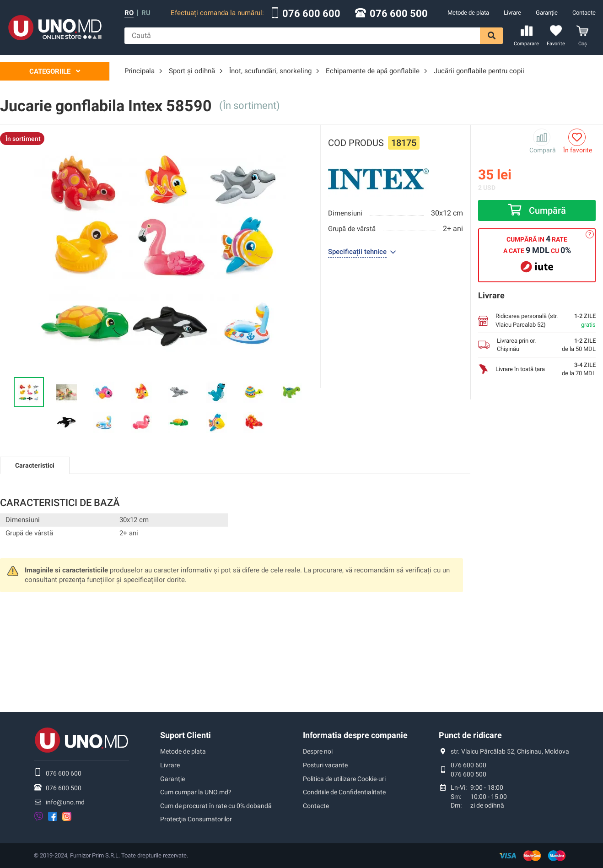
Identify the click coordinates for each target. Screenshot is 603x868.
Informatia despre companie (355, 735)
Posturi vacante (325, 765)
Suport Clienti (186, 735)
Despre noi (318, 751)
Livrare (512, 13)
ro (129, 13)
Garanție (547, 13)
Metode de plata (468, 13)
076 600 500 (399, 14)
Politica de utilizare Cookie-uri (344, 779)
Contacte (584, 13)
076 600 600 (311, 14)
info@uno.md (65, 802)
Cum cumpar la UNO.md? (196, 792)
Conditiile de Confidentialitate (344, 792)
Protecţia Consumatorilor (196, 819)
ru (146, 13)
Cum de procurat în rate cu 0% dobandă (216, 806)
